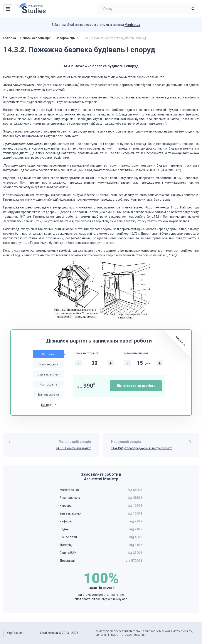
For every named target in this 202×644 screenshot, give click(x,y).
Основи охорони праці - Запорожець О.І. (50, 38)
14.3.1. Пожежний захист (73, 448)
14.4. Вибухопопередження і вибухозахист (141, 448)
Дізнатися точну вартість (136, 386)
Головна (10, 38)
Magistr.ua (132, 25)
